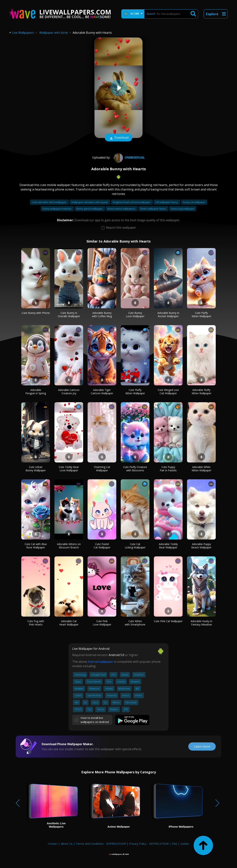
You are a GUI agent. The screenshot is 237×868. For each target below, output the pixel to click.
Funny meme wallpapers (122, 209)
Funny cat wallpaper (194, 202)
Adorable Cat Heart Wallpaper (69, 623)
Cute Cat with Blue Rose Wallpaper (36, 546)
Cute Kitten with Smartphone (135, 623)
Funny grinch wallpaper (90, 209)
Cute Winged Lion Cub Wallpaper (168, 392)
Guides (185, 844)
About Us (67, 844)
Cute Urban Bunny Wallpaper (36, 469)
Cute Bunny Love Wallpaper (135, 314)
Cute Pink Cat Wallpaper (168, 621)
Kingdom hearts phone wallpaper (132, 202)
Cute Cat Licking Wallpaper (135, 546)
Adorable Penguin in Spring (36, 392)
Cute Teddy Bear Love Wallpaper (69, 469)
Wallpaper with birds (54, 33)
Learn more (202, 746)
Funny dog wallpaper (183, 209)
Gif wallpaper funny (167, 202)
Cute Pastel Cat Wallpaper (102, 546)
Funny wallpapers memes (57, 209)
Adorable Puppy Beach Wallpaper (201, 546)
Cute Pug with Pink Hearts (36, 623)
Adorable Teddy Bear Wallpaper (168, 546)
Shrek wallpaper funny (153, 209)
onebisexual (129, 157)
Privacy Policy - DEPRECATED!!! (149, 844)
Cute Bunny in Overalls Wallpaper (69, 314)
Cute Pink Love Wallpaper (102, 623)
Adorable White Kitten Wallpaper (201, 469)
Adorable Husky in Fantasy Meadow (201, 623)
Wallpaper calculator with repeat (90, 202)
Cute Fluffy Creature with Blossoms (135, 469)
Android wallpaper (100, 662)
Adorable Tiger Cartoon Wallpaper (102, 392)
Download (118, 138)
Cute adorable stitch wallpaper (49, 202)
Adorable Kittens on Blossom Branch (69, 546)
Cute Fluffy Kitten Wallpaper (201, 314)
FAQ (175, 844)
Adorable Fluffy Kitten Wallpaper (201, 392)
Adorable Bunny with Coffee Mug (102, 314)
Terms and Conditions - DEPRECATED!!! (101, 844)
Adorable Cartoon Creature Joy (69, 392)
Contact (53, 844)
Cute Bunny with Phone (36, 313)
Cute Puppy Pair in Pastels (168, 469)
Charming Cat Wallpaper (102, 469)
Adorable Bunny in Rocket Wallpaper (168, 314)
